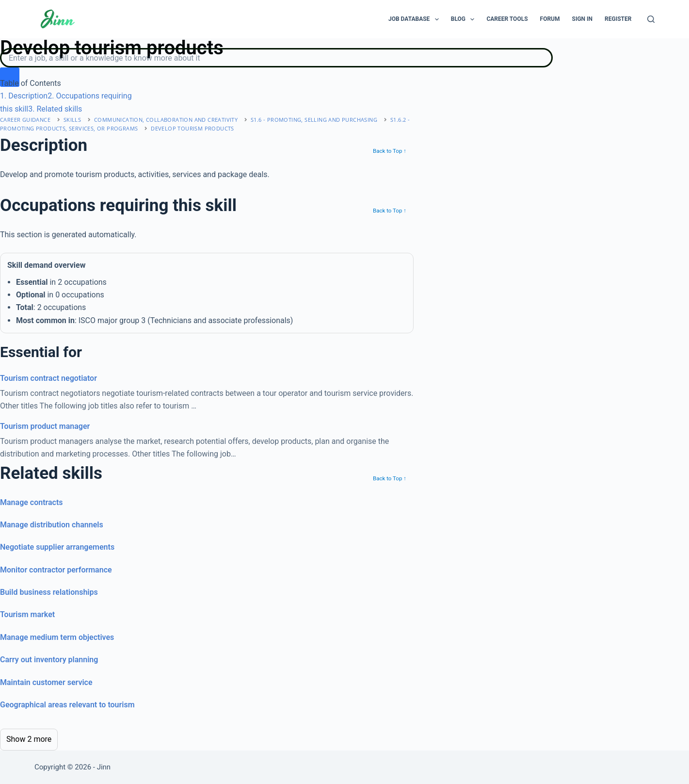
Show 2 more (29, 739)
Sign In (583, 19)
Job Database (416, 19)
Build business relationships (49, 592)
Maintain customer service (46, 682)
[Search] (651, 19)
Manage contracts (32, 502)
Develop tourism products (192, 128)
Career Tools (507, 19)
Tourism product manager (45, 426)
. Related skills (55, 109)
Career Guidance (25, 120)
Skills (72, 120)
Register (618, 19)
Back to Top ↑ (390, 151)
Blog (465, 19)
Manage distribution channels (52, 525)
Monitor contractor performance (56, 570)
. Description (24, 96)
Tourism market (27, 614)
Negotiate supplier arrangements (57, 547)
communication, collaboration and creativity (166, 120)
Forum (550, 19)
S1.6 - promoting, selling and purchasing (314, 120)
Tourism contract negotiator (48, 378)
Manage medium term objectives (57, 637)
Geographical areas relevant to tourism (67, 705)
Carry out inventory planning (49, 660)
